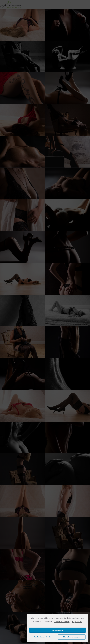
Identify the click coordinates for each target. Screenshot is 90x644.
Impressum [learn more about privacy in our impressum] (77, 622)
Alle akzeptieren (58, 630)
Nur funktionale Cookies (43, 637)
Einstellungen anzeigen (72, 637)
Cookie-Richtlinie (62, 622)
